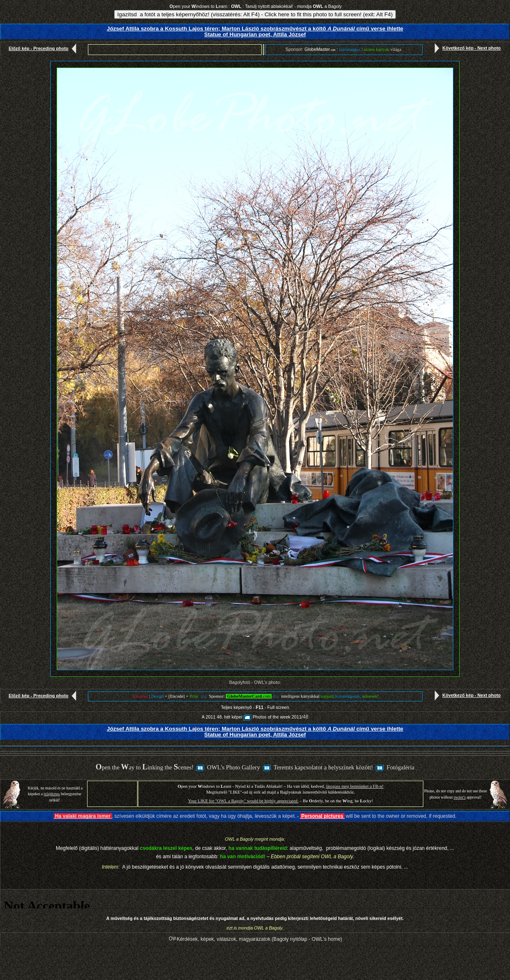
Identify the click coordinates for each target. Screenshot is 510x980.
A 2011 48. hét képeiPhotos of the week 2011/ (252, 717)
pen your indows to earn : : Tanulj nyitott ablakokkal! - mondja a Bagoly (256, 6)
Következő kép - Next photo (466, 48)
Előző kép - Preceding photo (44, 48)
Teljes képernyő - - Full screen (255, 707)
